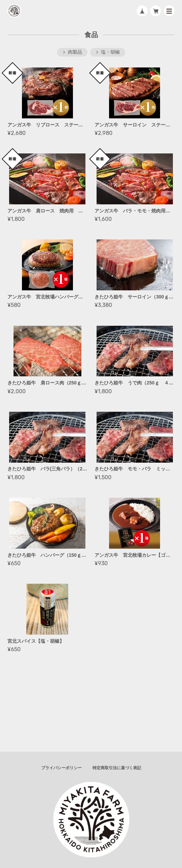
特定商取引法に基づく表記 (117, 768)
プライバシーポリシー (61, 768)
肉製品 (75, 52)
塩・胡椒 (110, 52)
